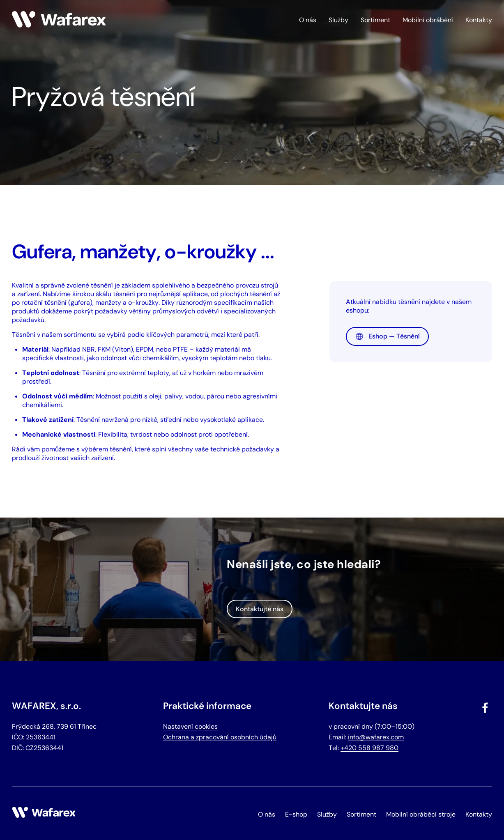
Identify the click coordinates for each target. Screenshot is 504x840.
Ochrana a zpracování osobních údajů (220, 737)
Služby (338, 20)
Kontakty (479, 20)
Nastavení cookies (190, 726)
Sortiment (375, 20)
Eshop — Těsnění (387, 336)
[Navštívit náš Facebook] (486, 709)
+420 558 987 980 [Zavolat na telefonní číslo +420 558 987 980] (369, 748)
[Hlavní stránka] (59, 25)
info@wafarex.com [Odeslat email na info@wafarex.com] (376, 737)
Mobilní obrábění (428, 20)
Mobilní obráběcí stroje (421, 814)
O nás (308, 20)
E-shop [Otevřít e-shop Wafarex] (296, 814)
